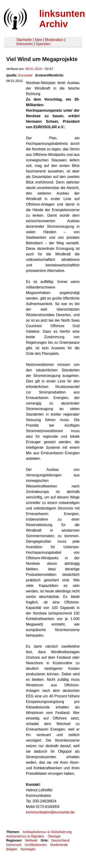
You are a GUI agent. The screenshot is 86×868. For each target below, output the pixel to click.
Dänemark (14, 845)
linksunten (25, 44)
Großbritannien (36, 845)
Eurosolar (25, 75)
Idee (38, 40)
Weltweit (31, 840)
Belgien (12, 849)
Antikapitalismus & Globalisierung (47, 832)
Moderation (54, 40)
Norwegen (28, 849)
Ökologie (54, 836)
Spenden (43, 44)
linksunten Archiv (62, 19)
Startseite (24, 40)
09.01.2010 (34, 69)
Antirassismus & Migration (25, 836)
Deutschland (60, 840)
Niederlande (59, 845)
